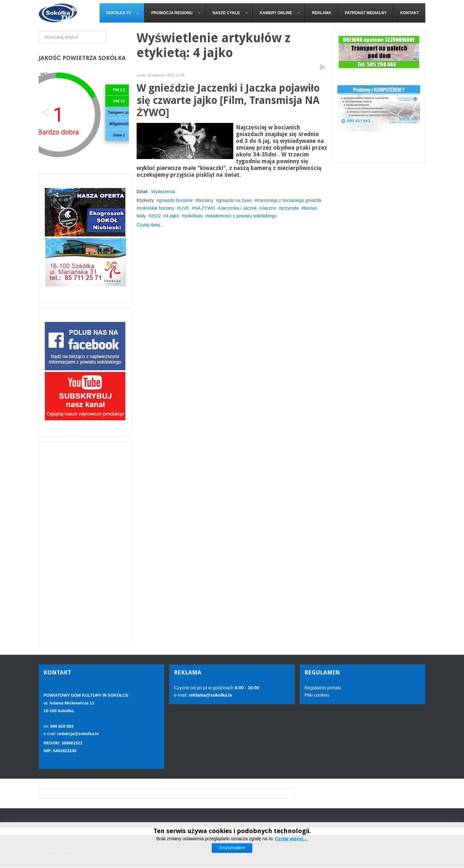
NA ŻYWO (205, 208)
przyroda (290, 208)
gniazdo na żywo (235, 200)
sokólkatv (193, 216)
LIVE (184, 208)
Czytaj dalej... (150, 225)
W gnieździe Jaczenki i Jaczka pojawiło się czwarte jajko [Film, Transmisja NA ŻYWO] (228, 100)
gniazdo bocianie (176, 200)
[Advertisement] (85, 543)
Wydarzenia (163, 192)
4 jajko (172, 216)
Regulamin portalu (323, 688)
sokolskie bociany (157, 208)
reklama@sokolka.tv (210, 695)
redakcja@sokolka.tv (78, 734)
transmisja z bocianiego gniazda (289, 200)
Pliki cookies (317, 695)
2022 (156, 216)
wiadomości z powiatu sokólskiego (242, 216)
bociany (206, 200)
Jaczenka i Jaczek (238, 208)
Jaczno (269, 208)
